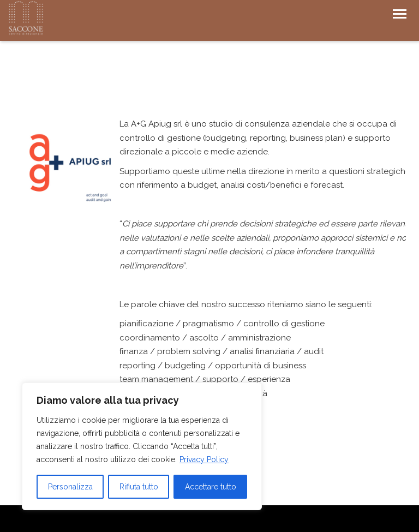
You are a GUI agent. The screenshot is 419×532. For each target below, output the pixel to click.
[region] (142, 446)
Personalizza (70, 487)
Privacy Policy (204, 459)
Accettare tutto (211, 487)
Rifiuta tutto (139, 487)
